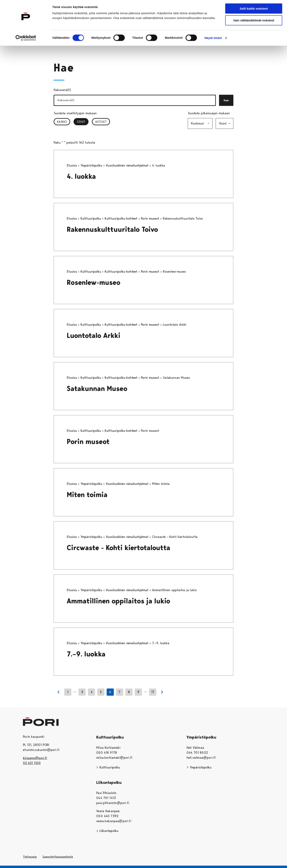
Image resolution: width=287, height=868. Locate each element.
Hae (226, 100)
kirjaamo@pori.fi (35, 758)
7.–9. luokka (86, 654)
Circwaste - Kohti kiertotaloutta (118, 548)
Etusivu (72, 165)
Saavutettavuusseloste (58, 857)
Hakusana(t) (62, 90)
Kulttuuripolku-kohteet (121, 218)
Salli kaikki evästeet (254, 10)
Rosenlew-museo (94, 283)
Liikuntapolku (107, 831)
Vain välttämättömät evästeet (254, 22)
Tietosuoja (30, 857)
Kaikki (62, 122)
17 (153, 692)
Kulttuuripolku (91, 218)
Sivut (83, 122)
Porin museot (151, 218)
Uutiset (101, 122)
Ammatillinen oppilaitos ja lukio (118, 601)
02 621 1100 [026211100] (32, 763)
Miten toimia (87, 495)
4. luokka (81, 176)
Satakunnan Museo (97, 389)
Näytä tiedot (213, 39)
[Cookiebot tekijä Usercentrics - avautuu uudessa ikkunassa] (26, 39)
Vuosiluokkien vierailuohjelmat (128, 165)
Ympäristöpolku (92, 165)
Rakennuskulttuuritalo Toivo (112, 229)
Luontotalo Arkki (94, 336)
